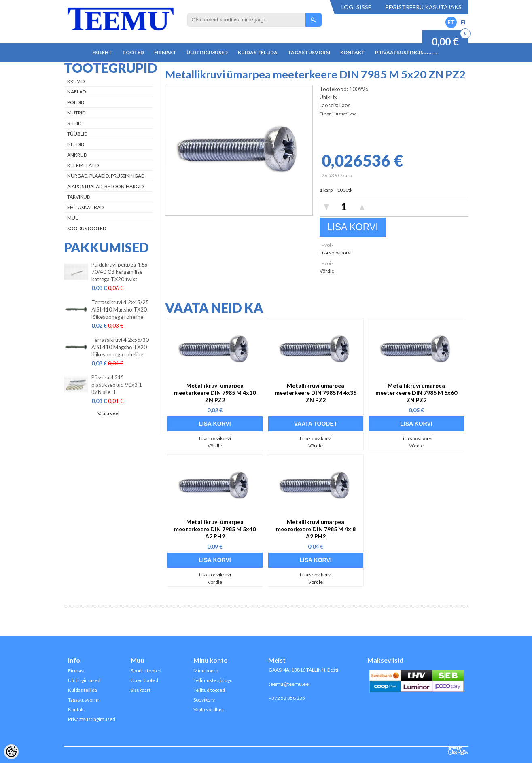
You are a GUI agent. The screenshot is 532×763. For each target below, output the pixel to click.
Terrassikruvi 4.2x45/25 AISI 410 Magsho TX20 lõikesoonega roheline (120, 309)
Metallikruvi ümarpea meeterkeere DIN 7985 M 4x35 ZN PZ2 (316, 393)
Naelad (76, 92)
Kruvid (76, 81)
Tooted (133, 52)
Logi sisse (356, 7)
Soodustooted (87, 228)
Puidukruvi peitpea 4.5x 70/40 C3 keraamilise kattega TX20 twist (120, 272)
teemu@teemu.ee (289, 684)
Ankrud (77, 155)
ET (451, 22)
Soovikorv (204, 700)
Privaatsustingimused (406, 52)
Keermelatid (83, 165)
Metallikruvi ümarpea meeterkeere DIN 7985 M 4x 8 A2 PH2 (316, 529)
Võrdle (327, 271)
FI (463, 22)
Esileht (102, 52)
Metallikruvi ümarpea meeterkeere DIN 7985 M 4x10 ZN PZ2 (215, 393)
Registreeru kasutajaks (423, 7)
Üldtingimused (207, 52)
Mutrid (76, 113)
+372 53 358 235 (287, 698)
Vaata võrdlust (209, 709)
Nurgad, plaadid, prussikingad (106, 176)
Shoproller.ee (458, 751)
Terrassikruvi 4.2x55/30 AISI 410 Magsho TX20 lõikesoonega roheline (120, 347)
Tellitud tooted (209, 690)
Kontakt (353, 52)
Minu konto (206, 671)
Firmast (165, 52)
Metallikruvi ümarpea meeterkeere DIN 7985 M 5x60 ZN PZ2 (416, 393)
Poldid (76, 102)
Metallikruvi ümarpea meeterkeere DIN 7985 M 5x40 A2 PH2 (215, 529)
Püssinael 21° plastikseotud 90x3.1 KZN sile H (117, 385)
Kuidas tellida (258, 52)
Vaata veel (108, 413)
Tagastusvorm (309, 52)
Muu (73, 218)
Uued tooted (144, 680)
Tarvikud (79, 197)
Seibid (74, 123)
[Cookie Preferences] (11, 752)
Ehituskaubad (85, 207)
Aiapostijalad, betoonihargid (105, 186)
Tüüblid (77, 134)
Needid (76, 144)
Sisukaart (141, 690)
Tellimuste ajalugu (213, 680)
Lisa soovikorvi (336, 253)
